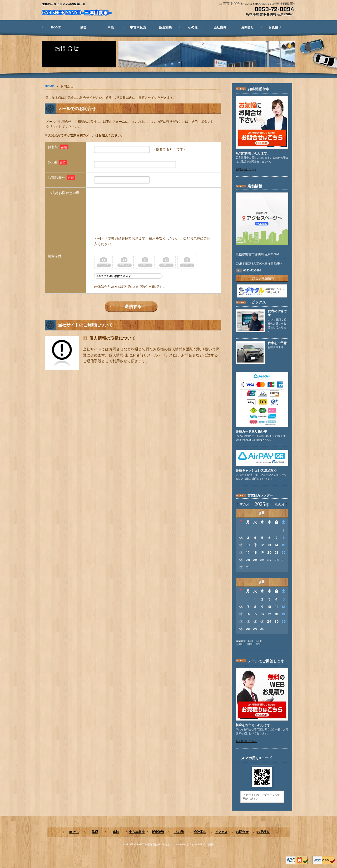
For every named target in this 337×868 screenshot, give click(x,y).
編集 (211, 844)
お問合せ (247, 27)
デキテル (168, 844)
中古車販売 (138, 27)
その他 (193, 27)
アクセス (221, 832)
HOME (56, 27)
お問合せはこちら (246, 169)
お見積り (275, 27)
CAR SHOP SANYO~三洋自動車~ (77, 13)
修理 (83, 27)
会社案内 (220, 27)
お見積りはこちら (246, 741)
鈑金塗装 (165, 27)
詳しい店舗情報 (263, 278)
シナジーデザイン (197, 844)
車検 (111, 27)
